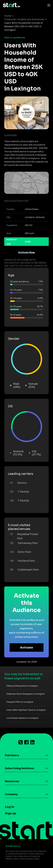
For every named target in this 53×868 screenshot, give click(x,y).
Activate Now (27, 252)
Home (8, 16)
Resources (12, 781)
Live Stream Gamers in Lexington (22, 718)
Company (11, 794)
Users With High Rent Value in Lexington (26, 710)
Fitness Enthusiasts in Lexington (22, 686)
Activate (26, 648)
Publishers (12, 755)
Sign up (11, 813)
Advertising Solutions (20, 768)
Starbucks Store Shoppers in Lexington (26, 694)
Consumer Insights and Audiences (24, 19)
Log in (9, 807)
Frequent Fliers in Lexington (20, 702)
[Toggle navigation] (48, 5)
